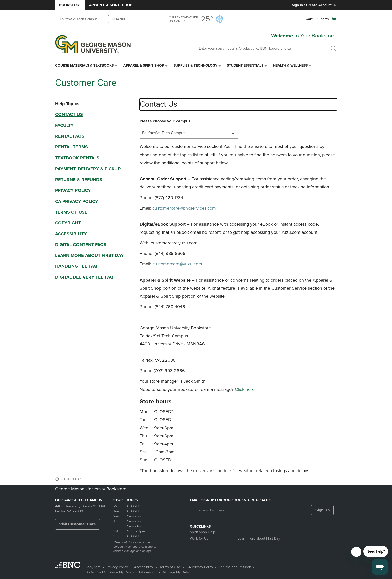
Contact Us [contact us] (69, 114)
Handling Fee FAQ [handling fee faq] (76, 266)
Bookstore (70, 5)
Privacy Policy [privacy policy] (73, 190)
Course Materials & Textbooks (84, 66)
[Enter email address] (249, 510)
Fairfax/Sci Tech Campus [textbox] (164, 133)
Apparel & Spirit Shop (111, 5)
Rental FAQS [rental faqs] (70, 136)
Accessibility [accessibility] (71, 234)
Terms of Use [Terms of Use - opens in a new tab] (170, 567)
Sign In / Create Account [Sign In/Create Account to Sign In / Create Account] (314, 5)
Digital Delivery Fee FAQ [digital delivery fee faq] (84, 277)
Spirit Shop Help (203, 532)
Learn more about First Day (259, 539)
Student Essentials (245, 66)
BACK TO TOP (71, 479)
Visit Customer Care (77, 524)
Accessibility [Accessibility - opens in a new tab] (144, 567)
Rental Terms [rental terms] (71, 147)
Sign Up (322, 510)
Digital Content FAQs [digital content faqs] (81, 245)
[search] (333, 49)
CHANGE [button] (119, 19)
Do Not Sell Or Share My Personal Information (121, 572)
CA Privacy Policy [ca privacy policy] (77, 201)
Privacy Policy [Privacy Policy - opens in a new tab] (117, 567)
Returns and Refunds (235, 567)
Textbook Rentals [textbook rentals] (77, 158)
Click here (245, 389)
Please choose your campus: (166, 121)
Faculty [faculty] (64, 125)
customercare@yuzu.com (177, 264)
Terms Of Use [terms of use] (71, 212)
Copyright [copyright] (68, 223)
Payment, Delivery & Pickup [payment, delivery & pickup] (88, 169)
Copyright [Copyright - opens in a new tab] (93, 567)
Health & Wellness (290, 66)
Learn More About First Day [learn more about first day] (89, 255)
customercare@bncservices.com (184, 208)
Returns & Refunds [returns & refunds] (79, 180)
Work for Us (199, 539)
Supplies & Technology (195, 66)
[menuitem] (87, 66)
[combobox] (189, 133)
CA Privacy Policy (200, 567)
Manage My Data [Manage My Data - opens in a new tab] (176, 572)
